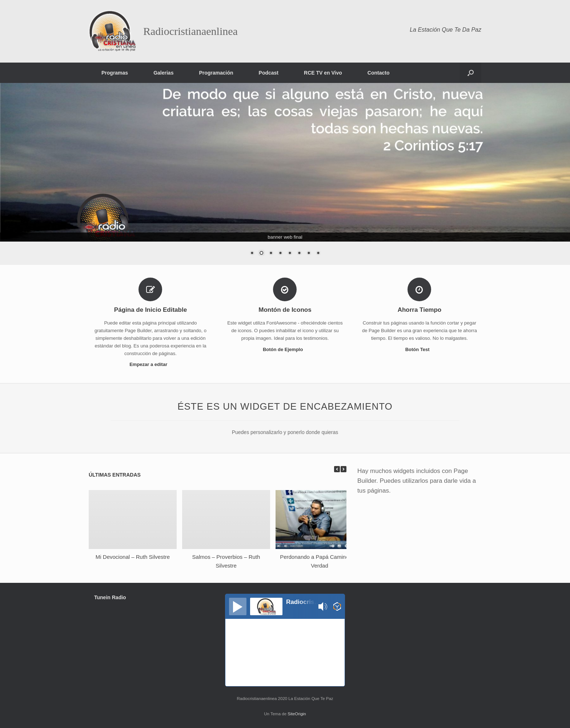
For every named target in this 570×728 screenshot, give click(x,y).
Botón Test (420, 349)
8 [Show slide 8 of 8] (318, 254)
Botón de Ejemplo (285, 349)
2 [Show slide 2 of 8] (261, 254)
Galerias (163, 73)
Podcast (269, 73)
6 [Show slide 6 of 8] (299, 254)
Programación (216, 73)
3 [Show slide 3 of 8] (271, 254)
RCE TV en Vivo (323, 73)
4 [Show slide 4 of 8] (280, 254)
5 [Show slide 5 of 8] (290, 254)
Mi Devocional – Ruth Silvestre (133, 557)
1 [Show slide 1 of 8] (252, 254)
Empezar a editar (150, 364)
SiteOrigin (297, 714)
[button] (471, 73)
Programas (115, 73)
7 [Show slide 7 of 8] (309, 254)
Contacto (379, 73)
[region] (285, 174)
